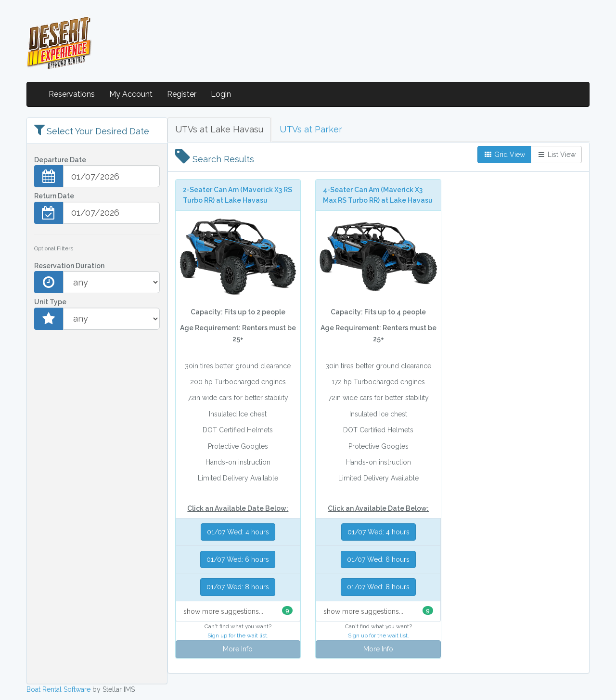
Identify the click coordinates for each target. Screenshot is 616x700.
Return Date (54, 196)
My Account (131, 94)
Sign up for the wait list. (238, 635)
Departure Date (60, 160)
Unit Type (50, 302)
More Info (238, 649)
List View (556, 155)
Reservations (72, 94)
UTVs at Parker (311, 129)
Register (182, 94)
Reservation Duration (69, 266)
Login (221, 94)
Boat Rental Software (58, 689)
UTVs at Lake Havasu (219, 129)
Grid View (504, 155)
